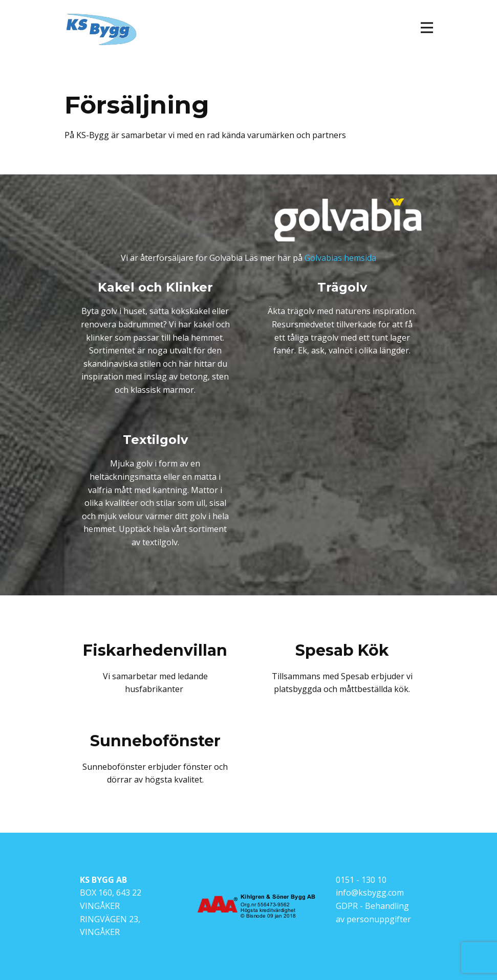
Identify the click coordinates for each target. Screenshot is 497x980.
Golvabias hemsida (340, 258)
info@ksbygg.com (370, 893)
